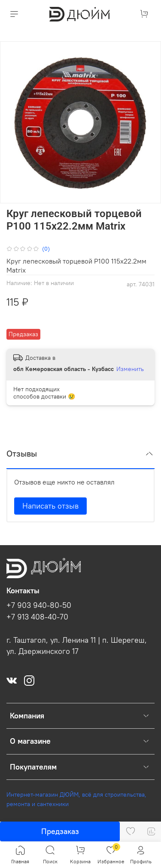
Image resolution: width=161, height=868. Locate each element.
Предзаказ (60, 831)
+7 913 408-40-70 (37, 617)
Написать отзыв (50, 506)
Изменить (130, 369)
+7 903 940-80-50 (39, 605)
